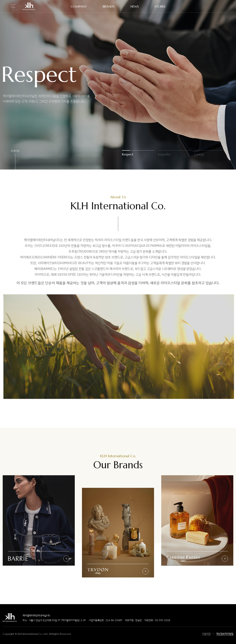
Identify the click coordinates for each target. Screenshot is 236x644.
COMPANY (79, 6)
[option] (118, 85)
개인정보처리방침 (225, 634)
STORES (160, 6)
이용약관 (206, 634)
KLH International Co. (29, 6)
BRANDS (109, 6)
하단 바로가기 (0, 0)
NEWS (134, 6)
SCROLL (15, 151)
